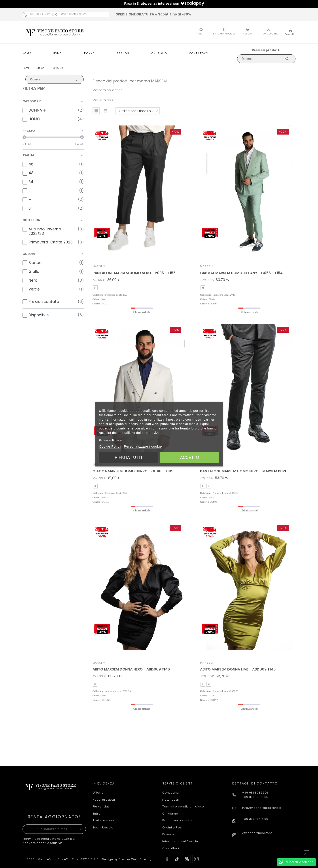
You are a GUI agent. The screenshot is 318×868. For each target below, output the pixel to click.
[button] (96, 111)
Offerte (98, 793)
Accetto (190, 457)
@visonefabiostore (257, 833)
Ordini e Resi (172, 827)
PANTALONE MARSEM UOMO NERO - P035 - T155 (134, 273)
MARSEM (99, 266)
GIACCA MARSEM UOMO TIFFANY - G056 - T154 (241, 273)
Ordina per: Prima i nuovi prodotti (139, 111)
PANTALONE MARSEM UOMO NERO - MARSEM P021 (243, 471)
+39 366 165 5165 (255, 819)
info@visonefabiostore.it (262, 808)
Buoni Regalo (103, 827)
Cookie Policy (110, 446)
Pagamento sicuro (177, 820)
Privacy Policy (110, 440)
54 (95, 288)
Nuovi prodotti (104, 800)
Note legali (171, 800)
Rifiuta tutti (128, 457)
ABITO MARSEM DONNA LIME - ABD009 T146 (238, 669)
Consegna (171, 793)
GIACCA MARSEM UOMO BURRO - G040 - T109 (133, 471)
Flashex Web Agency (135, 859)
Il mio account (104, 820)
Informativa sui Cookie (180, 841)
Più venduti (101, 806)
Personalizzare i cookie (143, 446)
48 (203, 288)
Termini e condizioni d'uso (183, 806)
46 (95, 486)
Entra (97, 814)
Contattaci (171, 848)
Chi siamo (170, 814)
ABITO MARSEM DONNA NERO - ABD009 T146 (131, 669)
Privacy (168, 834)
